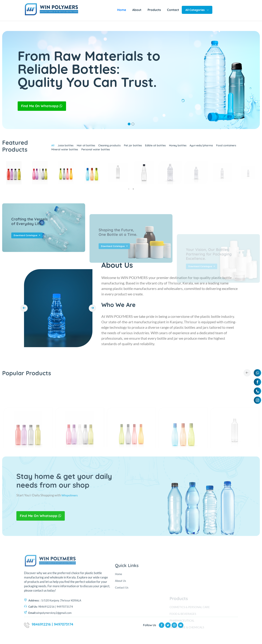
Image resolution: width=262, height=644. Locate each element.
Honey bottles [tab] (188, 148)
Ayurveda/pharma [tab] (214, 148)
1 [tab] (129, 124)
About (137, 10)
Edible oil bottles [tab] (163, 148)
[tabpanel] (131, 80)
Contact (173, 10)
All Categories (197, 10)
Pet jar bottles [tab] (138, 148)
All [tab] (49, 148)
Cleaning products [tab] (112, 148)
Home (122, 10)
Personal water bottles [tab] (96, 151)
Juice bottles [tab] (63, 148)
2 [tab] (133, 124)
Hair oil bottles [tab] (86, 148)
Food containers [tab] (242, 148)
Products (154, 10)
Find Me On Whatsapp (44, 106)
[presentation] (129, 189)
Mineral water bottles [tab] (62, 151)
